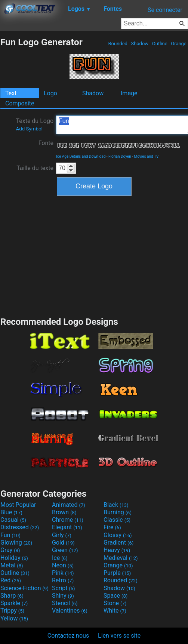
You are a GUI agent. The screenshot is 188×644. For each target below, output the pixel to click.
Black (116, 505)
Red (11, 580)
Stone (115, 603)
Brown (64, 512)
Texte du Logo (35, 124)
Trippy (12, 611)
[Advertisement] (94, 255)
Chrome (68, 520)
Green (65, 550)
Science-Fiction (24, 588)
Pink (63, 573)
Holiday (14, 558)
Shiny (63, 596)
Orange (179, 44)
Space (115, 596)
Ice (60, 558)
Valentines (70, 611)
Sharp (12, 596)
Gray (10, 550)
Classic (117, 520)
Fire (112, 527)
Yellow (14, 618)
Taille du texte (35, 168)
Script (64, 588)
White (115, 611)
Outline (160, 44)
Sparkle (14, 603)
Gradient (118, 543)
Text (11, 93)
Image (129, 93)
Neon (63, 565)
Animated (69, 505)
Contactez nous (68, 636)
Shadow (140, 44)
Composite (20, 103)
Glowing (16, 543)
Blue (11, 512)
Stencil (65, 603)
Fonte (46, 143)
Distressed (20, 527)
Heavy (117, 550)
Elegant (67, 527)
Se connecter (165, 10)
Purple (117, 573)
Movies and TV (146, 156)
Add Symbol (29, 129)
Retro (63, 580)
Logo (50, 93)
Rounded (118, 44)
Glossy (118, 535)
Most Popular (18, 505)
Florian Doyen (120, 156)
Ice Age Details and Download (81, 156)
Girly (62, 535)
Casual (13, 520)
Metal (12, 565)
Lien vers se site (119, 636)
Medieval (121, 558)
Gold (63, 543)
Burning (118, 512)
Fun (10, 535)
